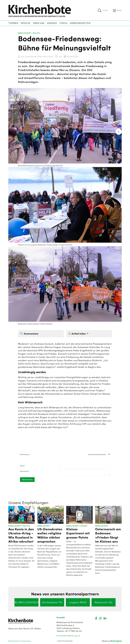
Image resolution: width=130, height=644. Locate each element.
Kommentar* (25, 471)
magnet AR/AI (78, 602)
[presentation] (119, 132)
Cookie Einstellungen (65, 641)
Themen (13, 23)
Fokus (63, 23)
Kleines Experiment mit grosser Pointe (78, 533)
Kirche (84, 526)
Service (26, 23)
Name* (23, 466)
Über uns (39, 23)
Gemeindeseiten (80, 23)
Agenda (52, 23)
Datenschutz (14, 641)
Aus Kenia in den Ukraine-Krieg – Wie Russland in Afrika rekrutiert (21, 535)
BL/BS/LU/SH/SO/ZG (26, 602)
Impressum (26, 641)
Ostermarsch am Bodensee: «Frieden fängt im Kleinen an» (108, 535)
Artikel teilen (77, 334)
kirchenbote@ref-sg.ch (68, 636)
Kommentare (29, 334)
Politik (36, 33)
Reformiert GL (104, 602)
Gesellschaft (25, 33)
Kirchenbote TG (52, 602)
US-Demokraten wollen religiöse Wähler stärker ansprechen (50, 535)
